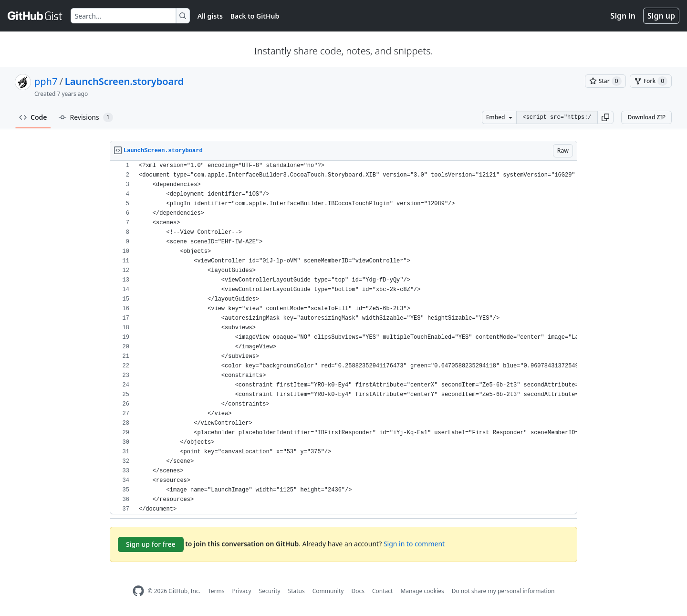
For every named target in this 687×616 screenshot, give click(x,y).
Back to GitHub (255, 16)
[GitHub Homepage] (138, 591)
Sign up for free (151, 544)
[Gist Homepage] (35, 16)
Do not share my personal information (503, 591)
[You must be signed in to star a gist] (605, 81)
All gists (210, 16)
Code (33, 117)
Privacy (242, 591)
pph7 (46, 81)
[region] (343, 338)
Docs (358, 591)
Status (297, 591)
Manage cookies (422, 591)
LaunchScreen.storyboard (124, 81)
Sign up (661, 16)
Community (328, 591)
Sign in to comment (414, 544)
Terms (216, 591)
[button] (605, 117)
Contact (382, 591)
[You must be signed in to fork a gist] (651, 81)
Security (270, 591)
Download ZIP (646, 117)
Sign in (623, 16)
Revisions (86, 117)
